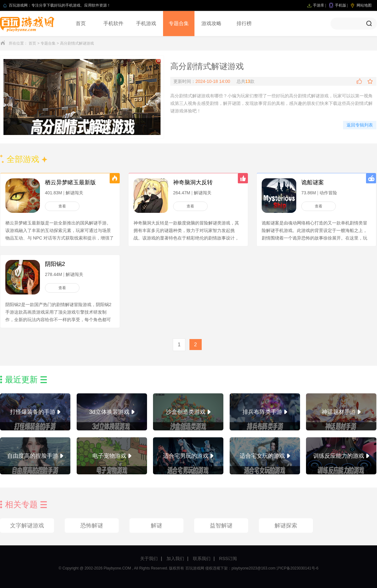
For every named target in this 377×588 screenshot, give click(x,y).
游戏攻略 (211, 23)
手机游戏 (146, 23)
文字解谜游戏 (27, 526)
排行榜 (244, 23)
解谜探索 (286, 526)
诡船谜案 (313, 182)
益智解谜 (221, 526)
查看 (62, 206)
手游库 (319, 5)
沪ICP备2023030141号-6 (297, 568)
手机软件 (113, 23)
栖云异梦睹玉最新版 (70, 182)
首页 (81, 23)
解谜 (156, 526)
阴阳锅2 (55, 264)
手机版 (341, 5)
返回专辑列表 (360, 125)
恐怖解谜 (92, 526)
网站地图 (364, 5)
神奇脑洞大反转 (193, 182)
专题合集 (179, 23)
